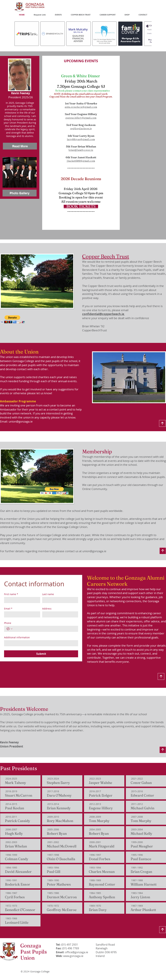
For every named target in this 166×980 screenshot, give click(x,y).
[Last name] (59, 600)
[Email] (21, 614)
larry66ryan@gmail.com (81, 139)
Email (8, 609)
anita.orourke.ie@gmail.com (81, 107)
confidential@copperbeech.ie (103, 314)
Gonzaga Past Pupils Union (34, 952)
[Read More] (20, 146)
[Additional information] (40, 643)
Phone (8, 623)
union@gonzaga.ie (21, 421)
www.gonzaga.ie (73, 956)
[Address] (59, 614)
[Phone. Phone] (44, 629)
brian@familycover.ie (81, 150)
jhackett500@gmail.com (81, 161)
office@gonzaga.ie (77, 952)
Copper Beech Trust (106, 257)
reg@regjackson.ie (81, 128)
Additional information (17, 637)
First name (11, 594)
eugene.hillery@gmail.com (81, 118)
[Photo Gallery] (20, 193)
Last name (48, 594)
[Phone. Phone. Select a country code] (9, 629)
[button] (12, 319)
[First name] (21, 600)
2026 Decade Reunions (81, 179)
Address (47, 609)
